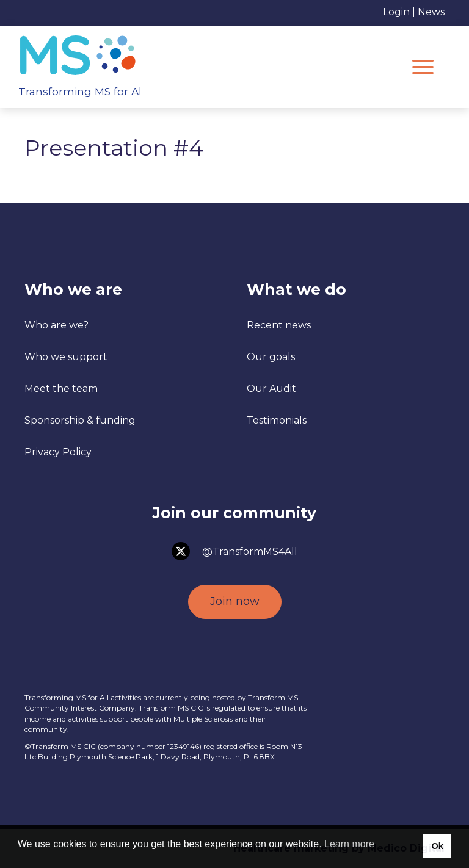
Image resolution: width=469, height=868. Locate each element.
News (431, 12)
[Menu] (423, 67)
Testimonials (277, 420)
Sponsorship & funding (80, 420)
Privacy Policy (58, 452)
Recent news (279, 325)
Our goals (271, 357)
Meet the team (61, 389)
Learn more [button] (349, 844)
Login (396, 12)
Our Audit (271, 389)
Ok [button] (437, 846)
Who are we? (56, 325)
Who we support (66, 357)
